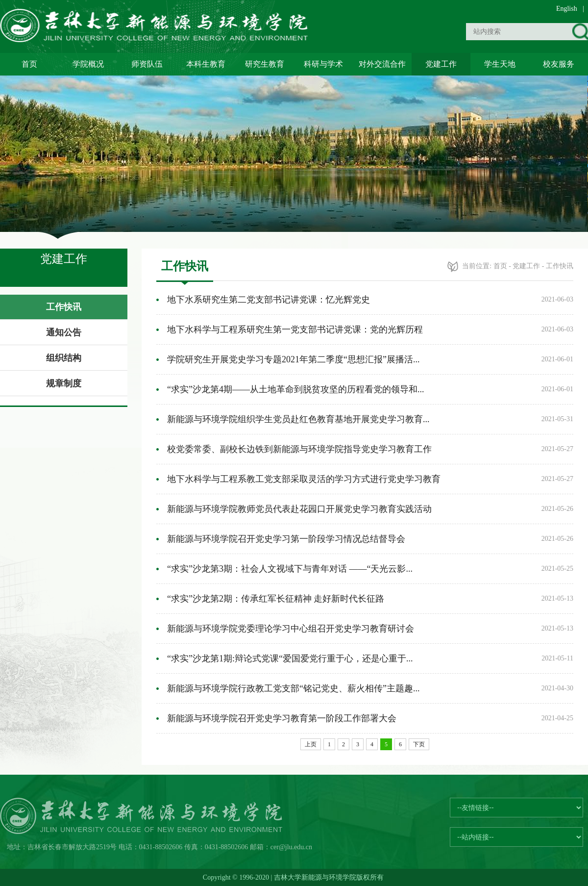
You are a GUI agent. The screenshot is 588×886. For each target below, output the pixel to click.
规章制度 (64, 383)
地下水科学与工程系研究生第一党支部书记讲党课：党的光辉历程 (295, 329)
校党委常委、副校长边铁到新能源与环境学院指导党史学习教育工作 (299, 449)
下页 (419, 744)
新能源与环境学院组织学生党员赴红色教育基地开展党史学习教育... (298, 419)
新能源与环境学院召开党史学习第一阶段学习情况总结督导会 (286, 539)
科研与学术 (323, 64)
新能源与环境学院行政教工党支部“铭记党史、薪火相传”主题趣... (293, 688)
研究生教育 (265, 64)
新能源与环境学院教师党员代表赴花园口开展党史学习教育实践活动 (299, 509)
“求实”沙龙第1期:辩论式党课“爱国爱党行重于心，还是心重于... (290, 658)
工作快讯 (64, 307)
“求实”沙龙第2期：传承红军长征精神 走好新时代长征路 (276, 599)
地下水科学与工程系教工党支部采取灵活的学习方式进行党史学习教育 (304, 479)
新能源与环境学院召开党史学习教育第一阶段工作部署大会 (282, 718)
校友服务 (559, 64)
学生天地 (500, 64)
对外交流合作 (382, 64)
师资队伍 (147, 64)
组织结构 (64, 358)
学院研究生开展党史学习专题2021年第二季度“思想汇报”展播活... (293, 359)
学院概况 (88, 64)
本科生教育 (206, 64)
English (567, 9)
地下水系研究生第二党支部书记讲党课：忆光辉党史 (269, 300)
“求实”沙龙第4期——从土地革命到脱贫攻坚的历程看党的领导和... (295, 389)
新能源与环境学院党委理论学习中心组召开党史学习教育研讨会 (291, 629)
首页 (29, 64)
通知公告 (64, 332)
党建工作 (441, 64)
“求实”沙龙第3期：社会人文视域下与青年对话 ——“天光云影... (290, 569)
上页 (311, 744)
